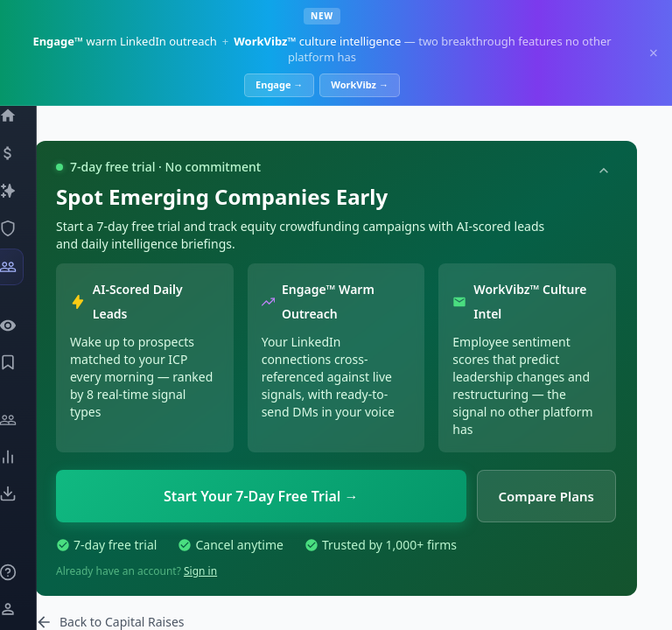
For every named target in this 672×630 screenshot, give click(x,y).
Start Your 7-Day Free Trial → (261, 496)
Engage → (279, 84)
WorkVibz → (360, 84)
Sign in (200, 571)
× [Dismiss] (654, 52)
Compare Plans (547, 496)
